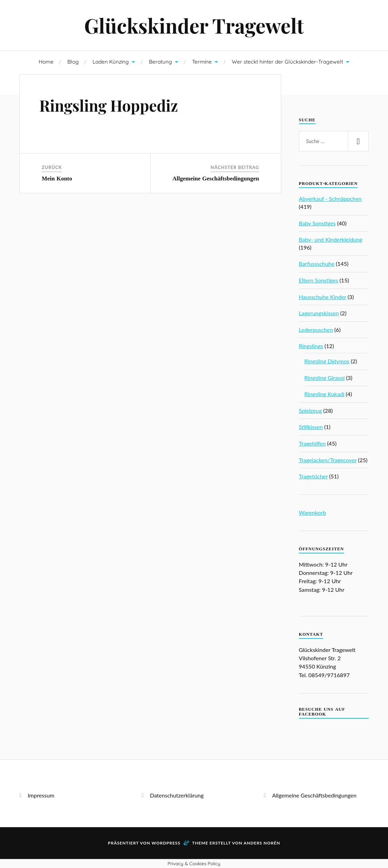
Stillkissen (311, 427)
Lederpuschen (316, 330)
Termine (202, 62)
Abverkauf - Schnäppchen (330, 199)
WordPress (166, 843)
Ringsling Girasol (325, 378)
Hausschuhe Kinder (323, 297)
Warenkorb (313, 512)
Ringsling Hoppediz (109, 105)
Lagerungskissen (319, 313)
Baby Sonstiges (317, 223)
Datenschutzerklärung (177, 795)
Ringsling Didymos (327, 361)
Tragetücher (313, 476)
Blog (73, 62)
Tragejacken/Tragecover (328, 460)
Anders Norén (262, 843)
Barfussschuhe (317, 264)
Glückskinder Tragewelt (194, 25)
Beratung (160, 62)
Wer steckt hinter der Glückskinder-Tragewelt (287, 62)
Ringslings (311, 346)
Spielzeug (310, 410)
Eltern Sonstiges (319, 280)
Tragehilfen (312, 443)
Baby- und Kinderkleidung (331, 239)
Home (46, 62)
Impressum (41, 795)
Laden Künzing (111, 62)
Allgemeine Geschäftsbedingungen (216, 179)
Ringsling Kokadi (324, 394)
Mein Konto (57, 179)
